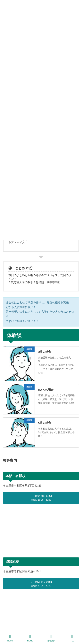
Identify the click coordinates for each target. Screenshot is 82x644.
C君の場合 (45, 423)
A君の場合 (45, 352)
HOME (30, 638)
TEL (72, 638)
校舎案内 (51, 638)
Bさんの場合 (46, 390)
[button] (41, 498)
